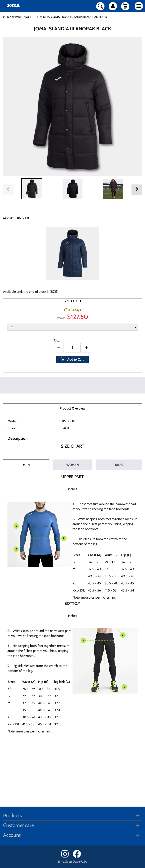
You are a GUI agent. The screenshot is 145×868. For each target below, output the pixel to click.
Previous (8, 190)
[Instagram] (67, 857)
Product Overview (72, 408)
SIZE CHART (73, 301)
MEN (26, 465)
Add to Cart (75, 359)
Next (137, 190)
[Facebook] (78, 857)
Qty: (57, 340)
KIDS (119, 465)
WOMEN (72, 465)
